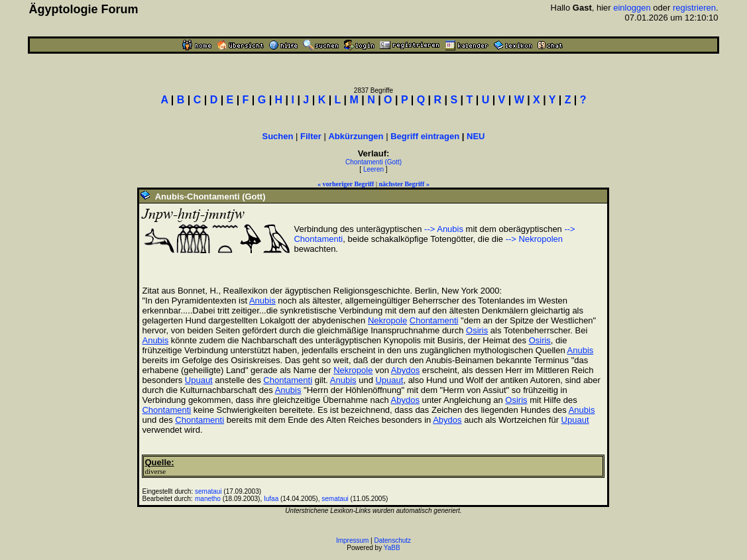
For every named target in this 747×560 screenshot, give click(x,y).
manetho (208, 499)
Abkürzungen (356, 136)
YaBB (392, 548)
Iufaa (271, 499)
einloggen (632, 8)
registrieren (694, 8)
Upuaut (199, 380)
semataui (208, 491)
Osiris (477, 330)
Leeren (373, 169)
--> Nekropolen (534, 239)
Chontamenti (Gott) (373, 162)
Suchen (277, 136)
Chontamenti (434, 320)
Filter (311, 136)
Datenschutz (393, 540)
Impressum (352, 540)
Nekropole (387, 320)
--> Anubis (444, 229)
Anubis (262, 301)
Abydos (405, 370)
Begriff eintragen (425, 136)
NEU (476, 136)
